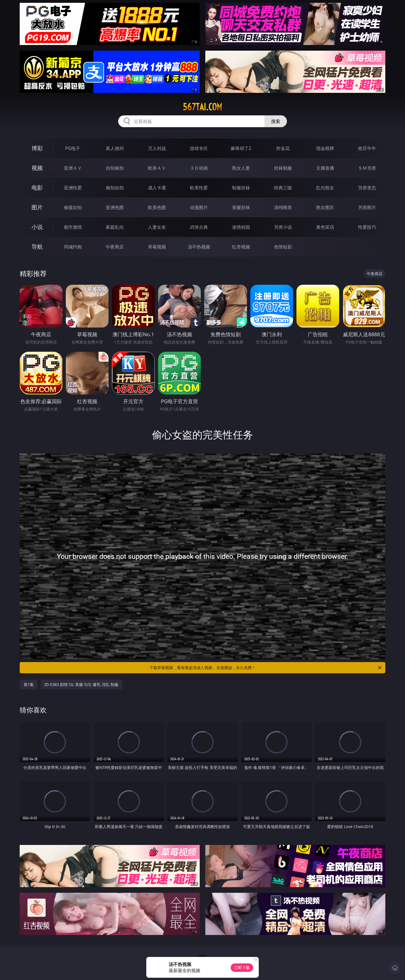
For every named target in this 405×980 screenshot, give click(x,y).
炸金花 (283, 148)
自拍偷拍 (115, 168)
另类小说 (283, 227)
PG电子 (73, 148)
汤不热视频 (199, 247)
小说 (37, 227)
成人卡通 (157, 188)
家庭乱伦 (115, 227)
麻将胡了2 (241, 148)
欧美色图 (157, 207)
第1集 (29, 684)
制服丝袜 (241, 188)
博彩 (37, 148)
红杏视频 (241, 247)
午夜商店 (115, 247)
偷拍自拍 (115, 188)
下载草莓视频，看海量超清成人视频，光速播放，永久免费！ (266, 668)
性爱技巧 (367, 227)
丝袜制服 (283, 168)
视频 (37, 168)
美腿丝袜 (241, 207)
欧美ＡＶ (157, 168)
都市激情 (73, 227)
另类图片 (367, 207)
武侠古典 (199, 227)
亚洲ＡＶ (73, 168)
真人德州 (115, 148)
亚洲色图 (115, 207)
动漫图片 (199, 207)
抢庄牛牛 (367, 148)
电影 (37, 188)
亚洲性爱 (73, 188)
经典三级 (283, 188)
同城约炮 (73, 247)
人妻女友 (157, 227)
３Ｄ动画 (199, 168)
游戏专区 (199, 148)
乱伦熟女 (325, 188)
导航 (37, 247)
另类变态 (367, 188)
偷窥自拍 (73, 207)
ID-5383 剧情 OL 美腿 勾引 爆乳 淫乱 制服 (81, 684)
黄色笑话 (325, 227)
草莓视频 (157, 247)
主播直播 (325, 168)
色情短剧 (283, 247)
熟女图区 (325, 207)
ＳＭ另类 (367, 168)
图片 (37, 207)
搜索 (276, 121)
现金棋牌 (325, 148)
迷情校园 (241, 227)
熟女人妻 (241, 168)
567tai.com (202, 107)
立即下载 (242, 967)
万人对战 (157, 148)
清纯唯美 (283, 207)
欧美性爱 (199, 188)
